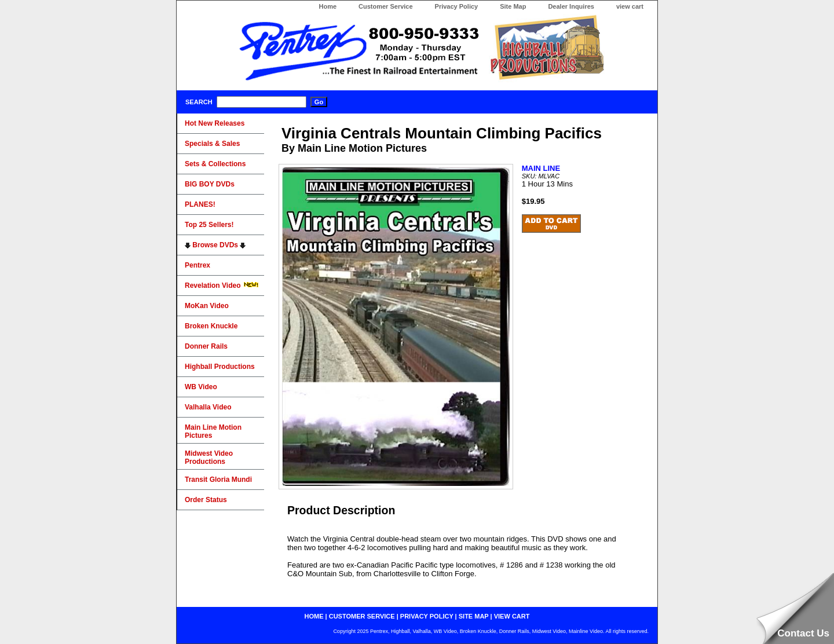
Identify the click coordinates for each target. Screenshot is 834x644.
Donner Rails (206, 346)
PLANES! (200, 204)
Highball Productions (220, 367)
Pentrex (197, 265)
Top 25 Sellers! (209, 225)
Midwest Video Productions (209, 458)
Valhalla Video (208, 407)
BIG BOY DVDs (210, 184)
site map (474, 616)
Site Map (513, 6)
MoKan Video (207, 306)
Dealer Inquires (571, 6)
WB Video (201, 387)
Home (328, 6)
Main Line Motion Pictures (213, 431)
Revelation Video (222, 286)
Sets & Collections (215, 164)
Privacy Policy (457, 6)
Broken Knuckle (211, 326)
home (314, 616)
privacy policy (427, 616)
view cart (630, 6)
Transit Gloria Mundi (218, 480)
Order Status (206, 500)
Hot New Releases (215, 123)
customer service (362, 616)
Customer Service (386, 6)
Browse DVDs (215, 245)
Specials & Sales (212, 144)
